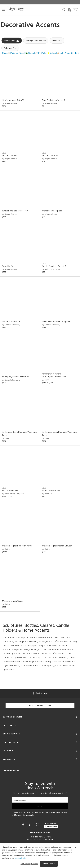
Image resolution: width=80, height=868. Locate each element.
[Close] (76, 848)
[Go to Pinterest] (30, 825)
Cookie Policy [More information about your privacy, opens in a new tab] (21, 858)
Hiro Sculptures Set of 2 (13, 100)
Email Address (20, 800)
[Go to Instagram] (38, 825)
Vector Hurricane (10, 491)
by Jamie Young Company (13, 494)
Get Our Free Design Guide (40, 705)
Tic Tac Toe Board (51, 156)
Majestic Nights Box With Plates (17, 546)
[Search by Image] (69, 10)
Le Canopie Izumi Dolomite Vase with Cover (59, 434)
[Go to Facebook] (24, 825)
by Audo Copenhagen (51, 269)
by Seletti (6, 439)
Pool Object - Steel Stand (54, 377)
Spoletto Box (8, 266)
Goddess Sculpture (11, 322)
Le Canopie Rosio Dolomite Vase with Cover (19, 434)
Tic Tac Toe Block (10, 156)
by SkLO (45, 380)
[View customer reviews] (51, 825)
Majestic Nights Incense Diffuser (57, 546)
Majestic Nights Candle (13, 601)
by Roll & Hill (47, 494)
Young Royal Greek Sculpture (16, 377)
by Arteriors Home (10, 104)
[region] (40, 856)
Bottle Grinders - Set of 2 (54, 266)
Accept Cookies (49, 864)
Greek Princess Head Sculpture (56, 322)
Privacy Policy (61, 813)
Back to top (40, 693)
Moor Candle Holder (51, 491)
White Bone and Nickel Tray (15, 211)
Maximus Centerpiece (52, 211)
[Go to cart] (76, 9)
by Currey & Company (11, 325)
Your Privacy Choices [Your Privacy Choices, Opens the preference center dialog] (29, 864)
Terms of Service (22, 815)
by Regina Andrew (10, 159)
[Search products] (64, 10)
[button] (3, 9)
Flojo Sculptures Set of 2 (54, 100)
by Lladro (6, 549)
